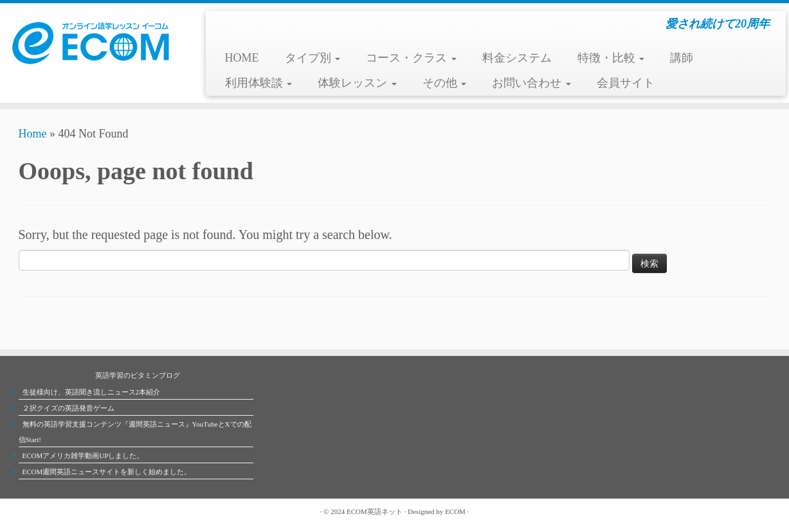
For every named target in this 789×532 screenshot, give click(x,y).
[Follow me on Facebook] (51, 511)
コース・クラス (411, 58)
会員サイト (626, 83)
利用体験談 (259, 83)
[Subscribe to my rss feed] (25, 511)
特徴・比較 (611, 58)
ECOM (455, 511)
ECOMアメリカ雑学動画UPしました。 (83, 456)
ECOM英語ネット (375, 511)
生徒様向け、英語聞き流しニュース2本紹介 (92, 392)
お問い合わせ (531, 83)
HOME (242, 58)
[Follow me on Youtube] (64, 511)
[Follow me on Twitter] (38, 511)
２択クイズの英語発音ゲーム (68, 408)
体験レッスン (357, 83)
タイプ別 (313, 58)
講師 (682, 58)
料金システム (517, 58)
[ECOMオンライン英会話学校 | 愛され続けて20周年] (91, 42)
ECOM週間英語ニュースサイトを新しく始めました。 (107, 472)
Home (33, 134)
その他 (445, 83)
